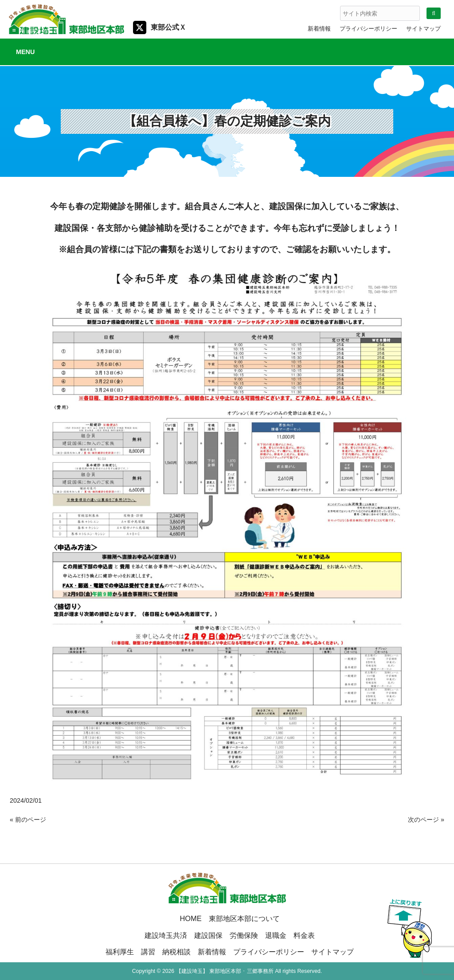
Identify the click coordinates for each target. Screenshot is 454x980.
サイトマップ (423, 29)
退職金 (276, 935)
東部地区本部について (244, 918)
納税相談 (176, 952)
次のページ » (426, 820)
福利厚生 (120, 952)
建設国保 (208, 935)
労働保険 (244, 935)
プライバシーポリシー (368, 29)
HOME (190, 918)
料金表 (304, 935)
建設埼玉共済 (166, 935)
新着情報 (319, 29)
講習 (148, 952)
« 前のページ (28, 820)
